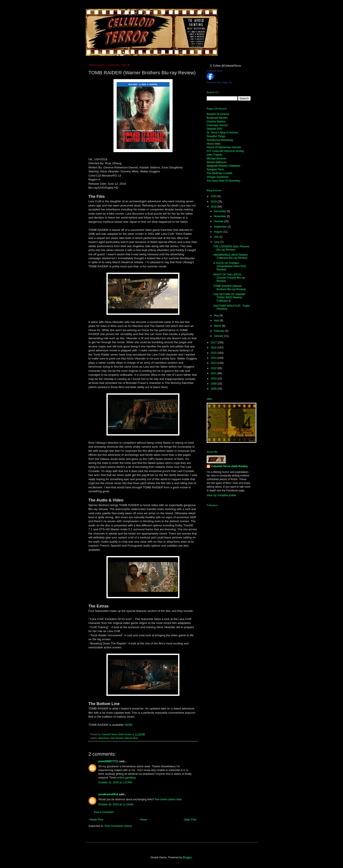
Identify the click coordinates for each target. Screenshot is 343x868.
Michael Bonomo (216, 159)
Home (144, 820)
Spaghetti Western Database (223, 166)
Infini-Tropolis (215, 155)
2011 (214, 373)
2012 (214, 368)
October (219, 221)
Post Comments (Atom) (118, 826)
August (218, 232)
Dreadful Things (216, 136)
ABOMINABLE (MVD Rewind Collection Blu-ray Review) (230, 256)
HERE (129, 725)
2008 (214, 389)
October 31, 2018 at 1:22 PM (115, 782)
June (217, 242)
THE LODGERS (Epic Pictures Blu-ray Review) (231, 248)
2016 (214, 348)
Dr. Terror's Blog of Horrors (222, 133)
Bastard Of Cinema (218, 114)
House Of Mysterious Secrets (224, 147)
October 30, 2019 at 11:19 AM (116, 804)
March (218, 326)
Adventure (104, 738)
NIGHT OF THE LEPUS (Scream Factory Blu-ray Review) (229, 278)
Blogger (187, 857)
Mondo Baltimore (217, 162)
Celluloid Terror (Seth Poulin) (229, 466)
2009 (214, 384)
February (220, 331)
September (221, 227)
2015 (214, 353)
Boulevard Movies (217, 118)
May (217, 315)
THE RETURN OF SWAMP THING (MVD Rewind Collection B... (229, 298)
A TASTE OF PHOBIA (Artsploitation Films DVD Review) (230, 266)
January (219, 336)
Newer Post (96, 820)
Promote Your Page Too (219, 82)
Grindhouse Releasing (220, 140)
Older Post (190, 820)
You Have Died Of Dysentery (223, 181)
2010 (214, 379)
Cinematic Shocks (217, 125)
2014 (214, 358)
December (220, 211)
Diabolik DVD (214, 129)
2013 (214, 363)
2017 (214, 343)
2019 (214, 202)
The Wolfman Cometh (220, 173)
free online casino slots (168, 799)
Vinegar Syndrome (218, 177)
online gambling (126, 778)
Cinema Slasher (216, 122)
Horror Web (213, 144)
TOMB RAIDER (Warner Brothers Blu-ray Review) (230, 288)
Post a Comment (104, 812)
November (220, 216)
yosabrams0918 (108, 794)
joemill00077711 (108, 761)
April (217, 321)
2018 (214, 207)
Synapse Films (215, 170)
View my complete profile (221, 495)
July (217, 237)
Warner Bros (131, 738)
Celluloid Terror (215, 71)
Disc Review (117, 738)
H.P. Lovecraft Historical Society (225, 151)
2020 (214, 196)
